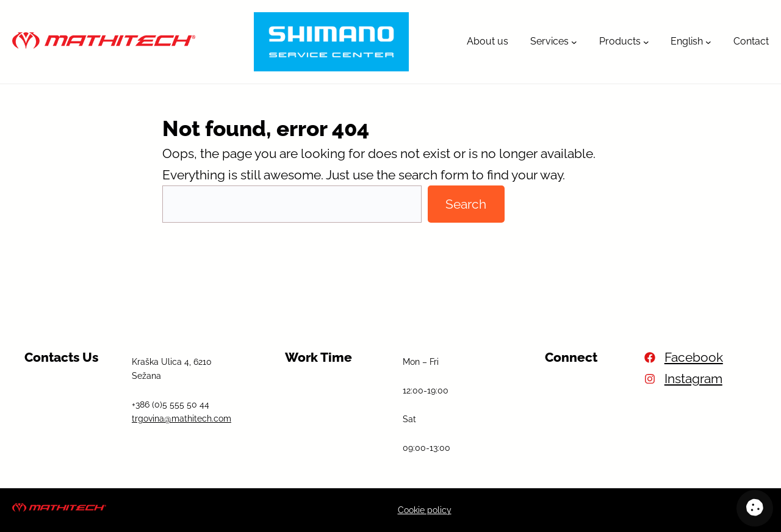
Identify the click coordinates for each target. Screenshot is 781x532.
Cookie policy (425, 510)
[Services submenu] (574, 42)
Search (466, 204)
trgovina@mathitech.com (182, 419)
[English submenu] (708, 42)
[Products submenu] (646, 42)
